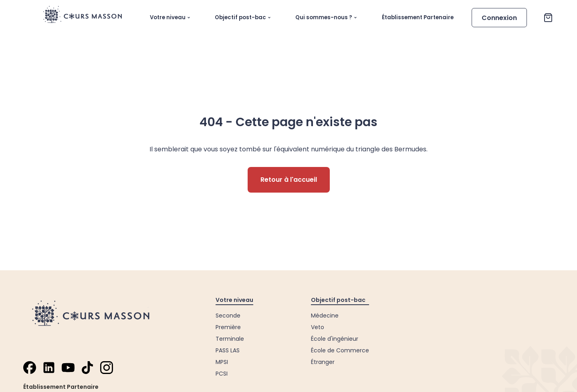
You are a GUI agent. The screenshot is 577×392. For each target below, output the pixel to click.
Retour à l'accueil (289, 180)
